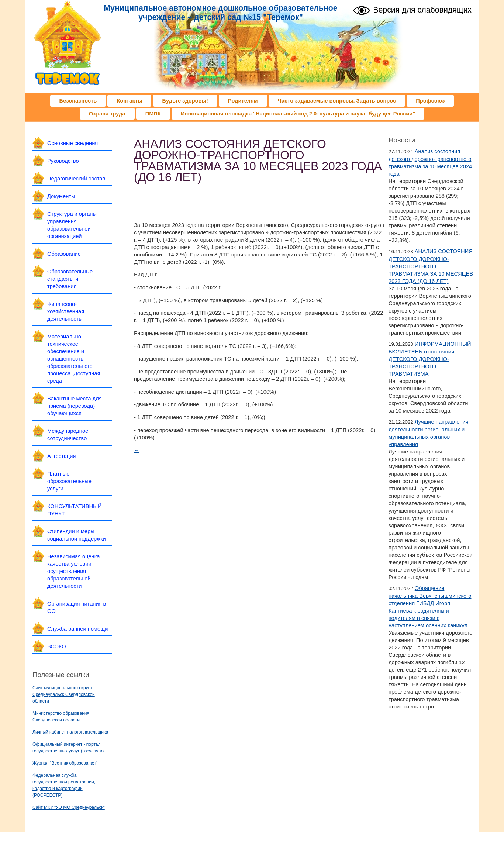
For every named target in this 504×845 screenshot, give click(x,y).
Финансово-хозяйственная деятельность (66, 311)
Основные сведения (73, 143)
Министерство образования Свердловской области (61, 717)
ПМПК (153, 114)
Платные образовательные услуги (69, 481)
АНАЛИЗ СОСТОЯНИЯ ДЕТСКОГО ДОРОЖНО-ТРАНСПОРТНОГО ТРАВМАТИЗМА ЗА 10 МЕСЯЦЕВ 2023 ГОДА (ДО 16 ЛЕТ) (431, 266)
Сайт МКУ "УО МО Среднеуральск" (69, 807)
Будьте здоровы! (185, 101)
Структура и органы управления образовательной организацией (72, 225)
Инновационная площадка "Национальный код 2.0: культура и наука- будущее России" (298, 114)
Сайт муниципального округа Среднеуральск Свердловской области (64, 694)
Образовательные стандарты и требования (70, 279)
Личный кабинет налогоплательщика (70, 732)
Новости (402, 140)
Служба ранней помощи (77, 629)
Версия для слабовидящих (412, 9)
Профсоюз (430, 101)
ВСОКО (57, 646)
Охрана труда (107, 114)
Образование (64, 254)
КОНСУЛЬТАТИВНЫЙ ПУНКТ (75, 510)
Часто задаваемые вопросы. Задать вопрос (337, 101)
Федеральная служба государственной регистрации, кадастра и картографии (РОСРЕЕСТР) (64, 785)
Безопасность (78, 101)
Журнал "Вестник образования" (65, 763)
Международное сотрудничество (68, 435)
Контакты (129, 101)
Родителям (243, 101)
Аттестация (61, 456)
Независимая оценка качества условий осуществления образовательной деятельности (74, 571)
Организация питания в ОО (77, 607)
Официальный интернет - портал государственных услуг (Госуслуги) (68, 748)
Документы (61, 196)
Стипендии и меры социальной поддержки (77, 535)
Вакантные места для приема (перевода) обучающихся (75, 406)
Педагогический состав (76, 179)
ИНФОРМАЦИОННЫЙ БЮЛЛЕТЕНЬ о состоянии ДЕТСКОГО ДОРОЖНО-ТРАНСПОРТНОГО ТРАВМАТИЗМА (430, 359)
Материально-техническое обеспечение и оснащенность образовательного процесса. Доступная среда (74, 359)
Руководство (63, 161)
